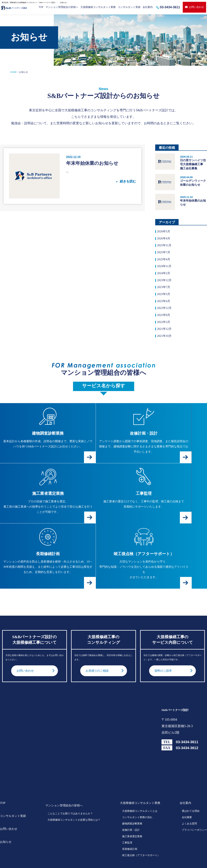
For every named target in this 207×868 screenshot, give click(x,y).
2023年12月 (165, 284)
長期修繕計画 (130, 830)
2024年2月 (164, 276)
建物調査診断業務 (132, 804)
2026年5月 (164, 232)
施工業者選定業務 (132, 817)
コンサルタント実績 (129, 7)
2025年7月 (164, 254)
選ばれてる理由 (191, 791)
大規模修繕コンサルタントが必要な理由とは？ (74, 800)
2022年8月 (164, 321)
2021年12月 (165, 336)
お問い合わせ (195, 7)
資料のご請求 (164, 651)
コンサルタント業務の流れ (137, 798)
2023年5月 (164, 298)
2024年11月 (165, 269)
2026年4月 (164, 239)
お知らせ (6, 822)
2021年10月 (165, 343)
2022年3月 (164, 328)
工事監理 (127, 823)
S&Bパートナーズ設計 (175, 690)
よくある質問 (189, 804)
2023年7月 (164, 291)
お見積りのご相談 (99, 651)
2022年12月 (165, 313)
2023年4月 (164, 306)
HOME (14, 72)
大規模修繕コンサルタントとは (140, 791)
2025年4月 (164, 261)
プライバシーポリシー (194, 810)
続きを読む (128, 181)
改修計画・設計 (131, 810)
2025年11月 (165, 247)
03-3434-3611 (168, 7)
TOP (41, 7)
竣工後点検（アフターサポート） (141, 836)
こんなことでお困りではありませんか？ (70, 794)
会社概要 (187, 798)
